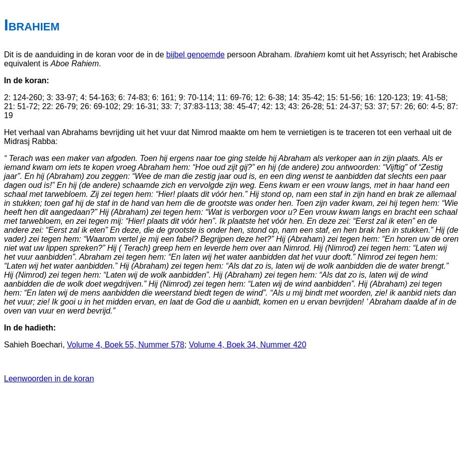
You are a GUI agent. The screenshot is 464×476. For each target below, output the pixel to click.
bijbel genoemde (196, 55)
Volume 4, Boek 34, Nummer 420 (248, 345)
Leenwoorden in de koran (49, 379)
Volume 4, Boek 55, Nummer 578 (126, 345)
